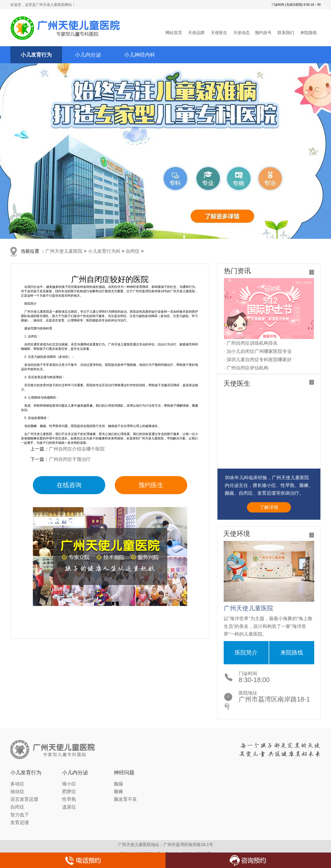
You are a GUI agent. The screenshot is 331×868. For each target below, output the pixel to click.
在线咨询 (69, 485)
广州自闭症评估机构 (247, 368)
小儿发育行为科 (104, 251)
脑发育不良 (125, 799)
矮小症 (69, 784)
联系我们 (286, 33)
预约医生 (151, 485)
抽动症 (17, 792)
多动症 (17, 784)
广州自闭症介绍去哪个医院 (77, 449)
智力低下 (20, 815)
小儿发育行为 (36, 55)
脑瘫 (118, 792)
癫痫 (118, 784)
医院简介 (246, 653)
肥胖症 (69, 792)
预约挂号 (263, 33)
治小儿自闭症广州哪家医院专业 (259, 351)
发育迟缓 (20, 823)
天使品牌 (196, 33)
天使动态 (242, 33)
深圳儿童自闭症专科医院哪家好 (259, 360)
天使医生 (219, 33)
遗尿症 (69, 807)
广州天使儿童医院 (64, 251)
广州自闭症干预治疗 (70, 459)
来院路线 (309, 33)
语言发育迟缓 (24, 799)
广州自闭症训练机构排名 (252, 343)
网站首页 (174, 33)
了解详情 (269, 507)
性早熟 (69, 799)
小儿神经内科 (140, 55)
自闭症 (133, 251)
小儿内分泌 (88, 55)
